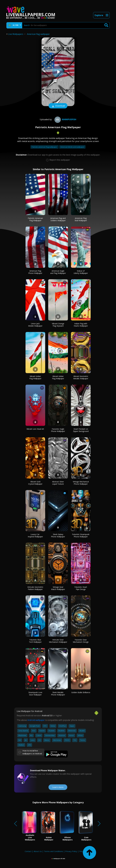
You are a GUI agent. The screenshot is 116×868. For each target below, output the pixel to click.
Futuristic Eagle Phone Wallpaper (58, 430)
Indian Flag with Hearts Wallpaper (81, 325)
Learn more (58, 787)
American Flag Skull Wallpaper (81, 219)
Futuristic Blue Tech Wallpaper (35, 641)
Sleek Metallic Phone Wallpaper (58, 694)
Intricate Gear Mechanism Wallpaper (58, 641)
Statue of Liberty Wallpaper (81, 272)
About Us (38, 851)
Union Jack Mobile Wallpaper (35, 325)
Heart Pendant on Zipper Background (81, 430)
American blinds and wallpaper (72, 147)
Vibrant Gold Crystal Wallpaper (35, 483)
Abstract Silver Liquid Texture (58, 483)
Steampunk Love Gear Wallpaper (35, 694)
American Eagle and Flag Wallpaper (58, 272)
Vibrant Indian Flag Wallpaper (35, 377)
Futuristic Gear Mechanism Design (81, 641)
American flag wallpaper (38, 34)
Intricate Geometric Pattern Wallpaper (35, 588)
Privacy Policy (71, 851)
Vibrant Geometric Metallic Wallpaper (81, 377)
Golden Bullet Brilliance (81, 692)
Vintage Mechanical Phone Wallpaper (81, 483)
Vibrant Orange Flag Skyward (58, 325)
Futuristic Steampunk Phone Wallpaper (81, 535)
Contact (28, 851)
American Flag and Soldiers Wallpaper (58, 219)
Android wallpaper (36, 720)
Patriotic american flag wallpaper (45, 147)
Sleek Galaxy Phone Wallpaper (58, 535)
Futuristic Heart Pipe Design (81, 588)
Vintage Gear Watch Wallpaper (58, 588)
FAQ (81, 851)
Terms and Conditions (53, 851)
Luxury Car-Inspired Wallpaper (35, 535)
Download (58, 106)
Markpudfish (65, 119)
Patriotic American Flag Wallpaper (35, 219)
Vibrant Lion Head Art (35, 429)
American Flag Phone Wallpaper (35, 272)
